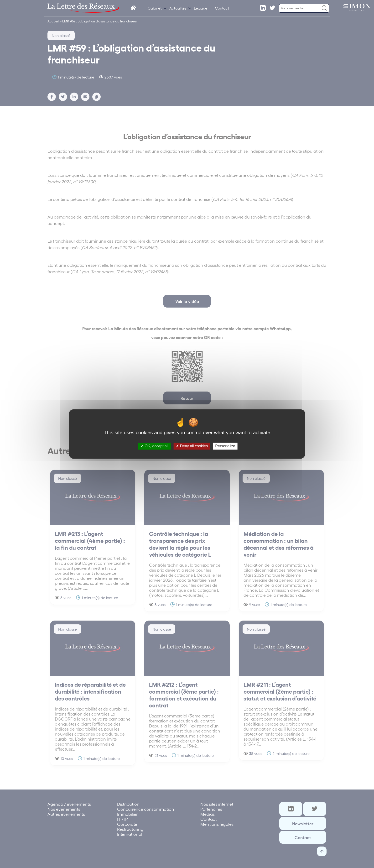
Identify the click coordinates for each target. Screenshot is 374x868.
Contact (222, 8)
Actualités (178, 8)
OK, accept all (154, 446)
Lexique (201, 8)
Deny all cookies (192, 446)
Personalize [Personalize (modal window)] (225, 446)
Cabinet (155, 8)
